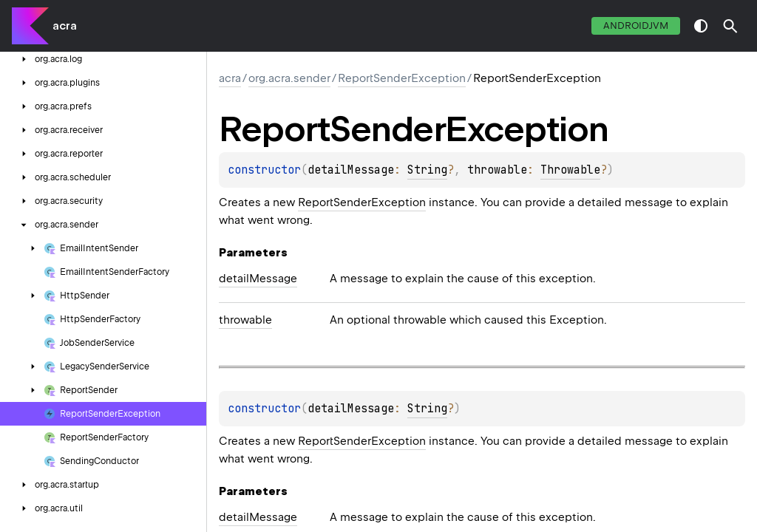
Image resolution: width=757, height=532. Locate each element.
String (427, 170)
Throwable (570, 170)
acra (65, 26)
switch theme (701, 26)
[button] (730, 26)
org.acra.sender (289, 78)
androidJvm (636, 25)
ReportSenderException (402, 78)
